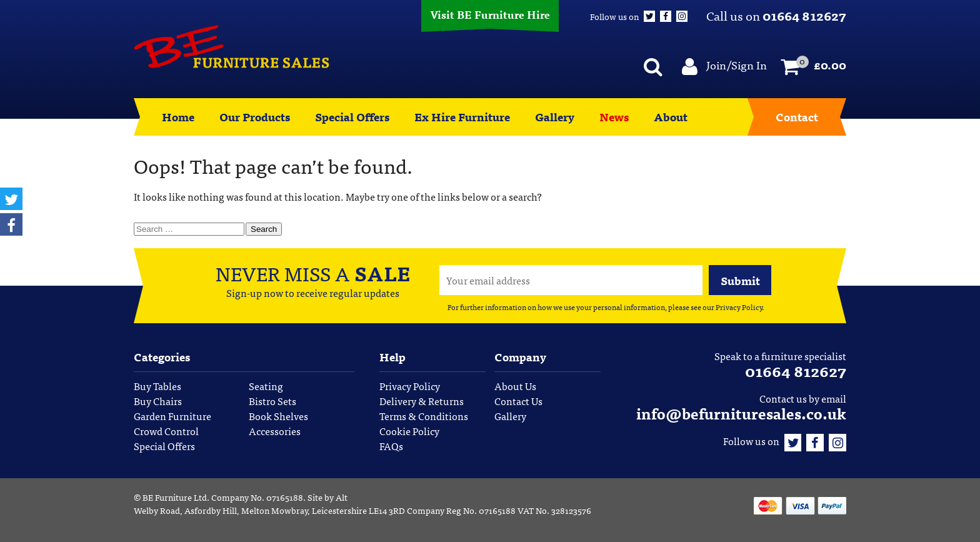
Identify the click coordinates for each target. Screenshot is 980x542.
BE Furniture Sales (232, 47)
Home (178, 117)
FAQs (391, 446)
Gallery (555, 117)
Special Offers (352, 117)
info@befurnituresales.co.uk (741, 413)
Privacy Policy (739, 307)
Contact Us (518, 401)
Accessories (275, 431)
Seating (266, 386)
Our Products (255, 117)
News (614, 117)
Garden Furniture (172, 416)
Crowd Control (166, 431)
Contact (797, 117)
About (671, 117)
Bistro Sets (272, 401)
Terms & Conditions (424, 416)
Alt (342, 497)
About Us (515, 386)
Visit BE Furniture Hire (490, 14)
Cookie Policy (409, 431)
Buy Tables (157, 386)
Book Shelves (278, 416)
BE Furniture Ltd (175, 497)
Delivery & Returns (422, 401)
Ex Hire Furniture (462, 117)
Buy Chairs (158, 401)
